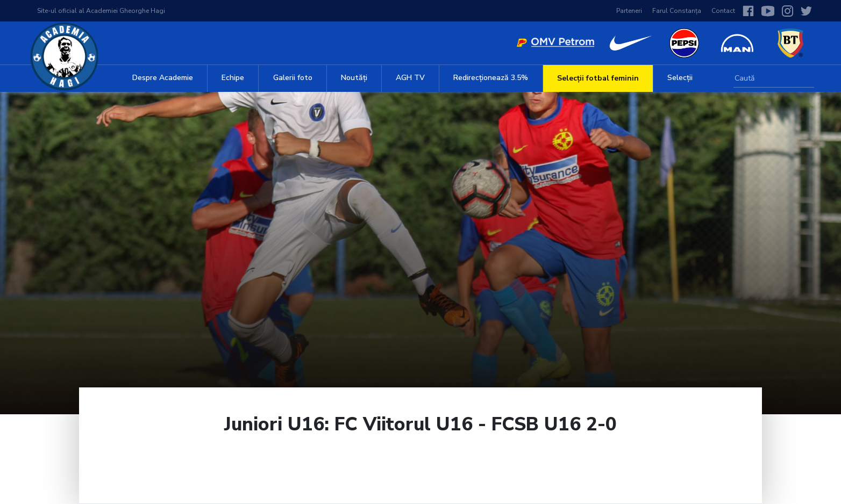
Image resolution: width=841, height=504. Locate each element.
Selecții (680, 78)
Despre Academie (163, 78)
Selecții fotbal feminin (598, 78)
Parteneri (629, 11)
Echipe (233, 78)
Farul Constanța (677, 11)
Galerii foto (293, 78)
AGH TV (410, 78)
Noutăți (354, 78)
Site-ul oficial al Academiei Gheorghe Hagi (101, 11)
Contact (723, 11)
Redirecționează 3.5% (491, 78)
